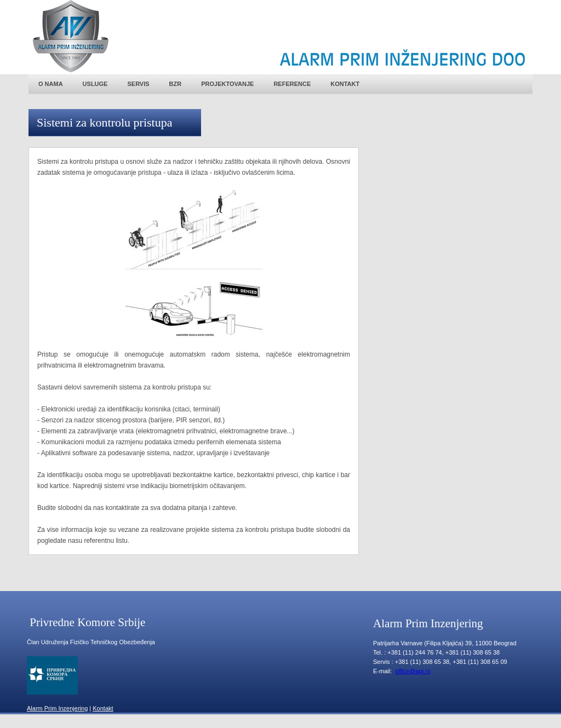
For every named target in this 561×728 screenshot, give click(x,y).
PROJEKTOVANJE (227, 84)
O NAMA (51, 84)
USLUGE (95, 84)
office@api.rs (413, 671)
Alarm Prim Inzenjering (57, 708)
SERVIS (138, 84)
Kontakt (103, 708)
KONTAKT (345, 84)
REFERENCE (292, 84)
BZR (176, 84)
